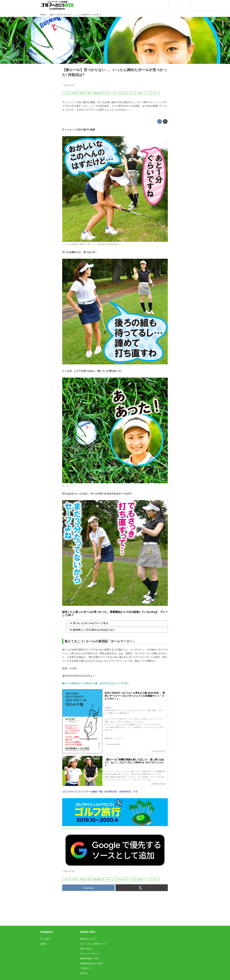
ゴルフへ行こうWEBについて (94, 944)
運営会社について (88, 939)
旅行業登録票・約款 (89, 958)
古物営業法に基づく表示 (91, 963)
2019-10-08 (69, 85)
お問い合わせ (86, 949)
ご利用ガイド (86, 968)
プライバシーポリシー (90, 954)
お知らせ (84, 973)
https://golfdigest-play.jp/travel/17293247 (81, 829)
